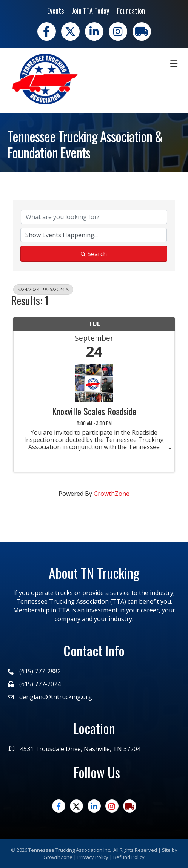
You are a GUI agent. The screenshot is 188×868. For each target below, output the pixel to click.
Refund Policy (129, 857)
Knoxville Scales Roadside (94, 411)
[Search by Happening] (94, 235)
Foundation (131, 11)
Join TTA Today (90, 11)
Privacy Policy (93, 857)
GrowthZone (112, 494)
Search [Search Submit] (94, 254)
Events (55, 11)
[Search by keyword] (94, 217)
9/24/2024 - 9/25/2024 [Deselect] (43, 289)
